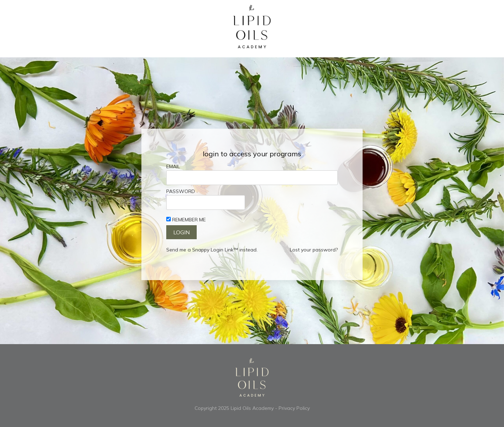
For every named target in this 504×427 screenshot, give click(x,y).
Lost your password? (314, 250)
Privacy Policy (294, 408)
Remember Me (189, 220)
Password (181, 191)
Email (173, 166)
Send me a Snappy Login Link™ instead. (212, 250)
